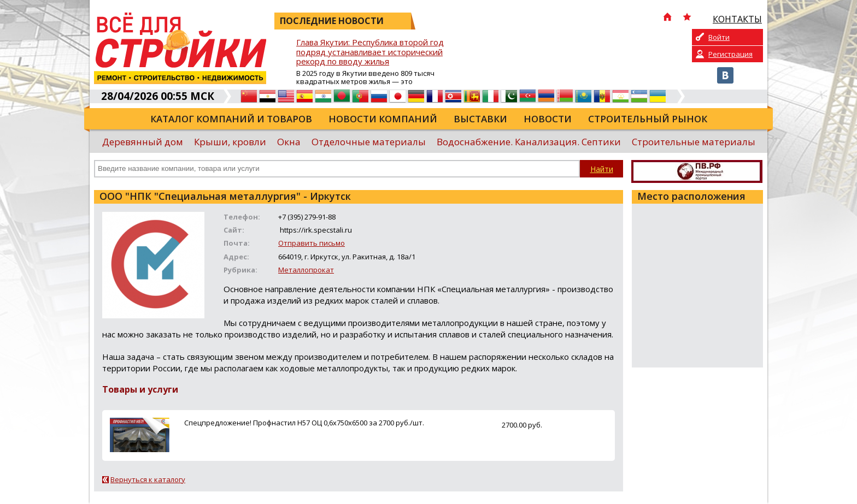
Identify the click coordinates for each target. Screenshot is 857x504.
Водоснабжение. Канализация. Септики (529, 142)
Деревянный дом (143, 142)
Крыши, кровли (230, 142)
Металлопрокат (306, 270)
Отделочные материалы (369, 142)
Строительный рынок (648, 119)
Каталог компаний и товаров (231, 119)
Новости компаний (383, 119)
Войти (719, 37)
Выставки (480, 119)
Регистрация (730, 54)
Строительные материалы (694, 142)
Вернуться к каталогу (148, 479)
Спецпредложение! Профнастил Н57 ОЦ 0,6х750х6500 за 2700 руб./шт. (304, 423)
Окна (289, 142)
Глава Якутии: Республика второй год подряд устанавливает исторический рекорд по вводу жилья (370, 52)
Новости (548, 119)
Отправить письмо (312, 243)
